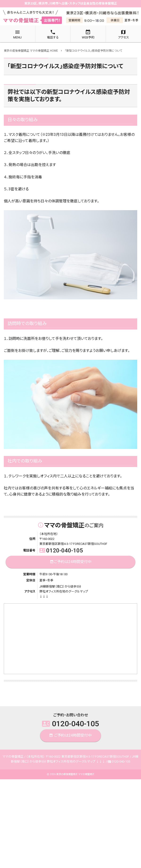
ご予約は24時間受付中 (71, 562)
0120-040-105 (61, 551)
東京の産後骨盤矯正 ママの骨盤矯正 (75, 774)
